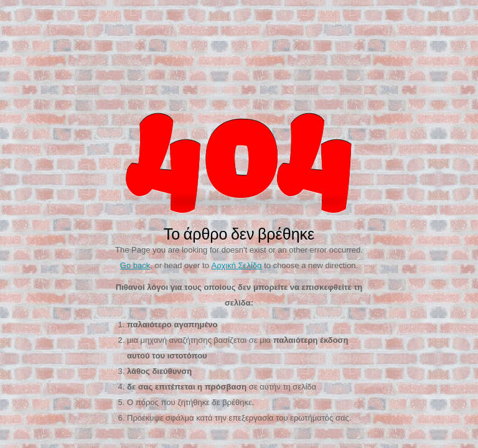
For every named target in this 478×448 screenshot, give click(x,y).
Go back (135, 265)
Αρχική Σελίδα (236, 265)
